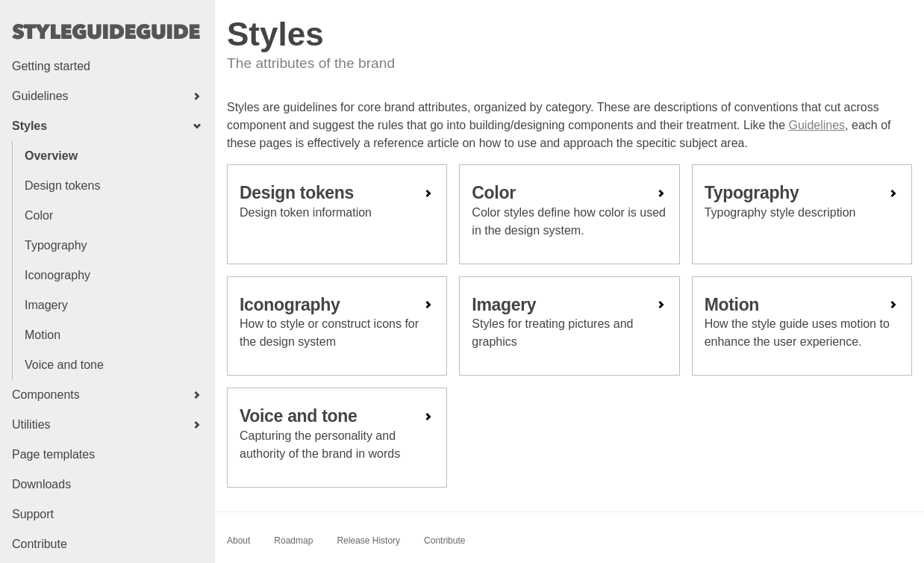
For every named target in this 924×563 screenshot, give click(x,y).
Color (39, 215)
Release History (368, 541)
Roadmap (293, 541)
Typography (56, 245)
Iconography (57, 275)
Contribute (444, 541)
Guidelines (817, 125)
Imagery (46, 305)
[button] (107, 96)
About (238, 541)
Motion (43, 335)
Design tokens (62, 186)
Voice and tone (64, 365)
